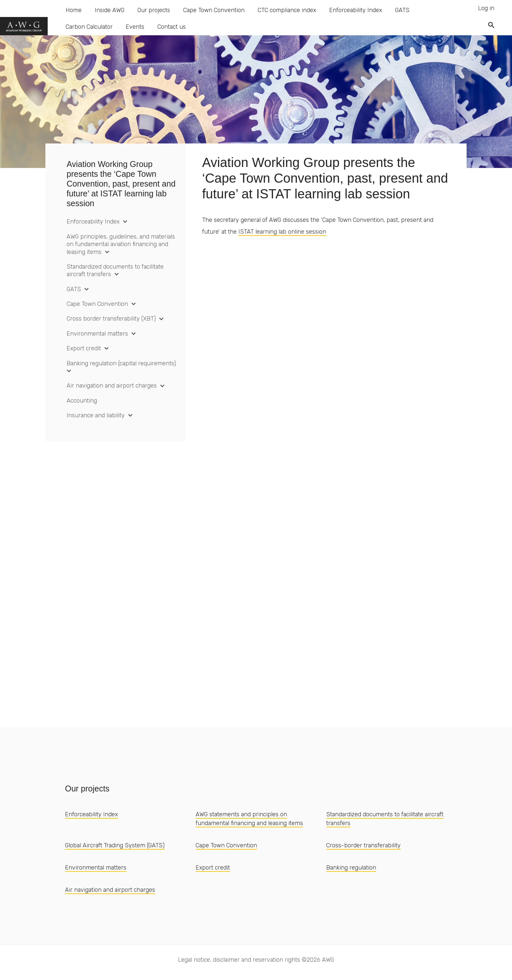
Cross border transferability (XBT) (111, 319)
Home (74, 10)
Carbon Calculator (89, 27)
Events (135, 27)
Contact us (172, 27)
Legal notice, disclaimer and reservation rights (239, 960)
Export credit (84, 348)
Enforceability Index (356, 10)
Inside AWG (110, 10)
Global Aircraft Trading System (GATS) (115, 845)
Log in (486, 8)
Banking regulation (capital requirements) (121, 363)
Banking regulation (351, 868)
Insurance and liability (96, 415)
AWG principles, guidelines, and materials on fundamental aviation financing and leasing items (121, 244)
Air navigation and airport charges (112, 386)
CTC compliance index (287, 10)
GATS (402, 10)
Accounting (82, 401)
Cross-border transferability (363, 845)
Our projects (154, 10)
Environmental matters (97, 334)
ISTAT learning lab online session (282, 232)
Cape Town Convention (214, 10)
